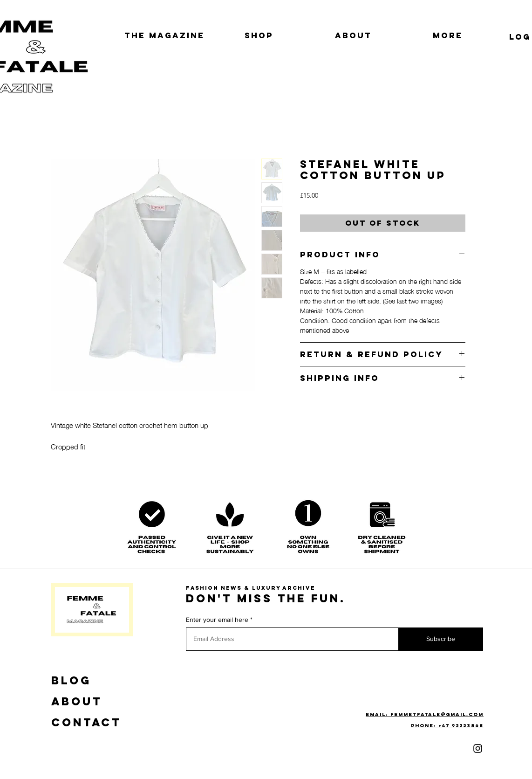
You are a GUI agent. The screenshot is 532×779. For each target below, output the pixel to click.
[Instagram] (478, 748)
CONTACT (86, 722)
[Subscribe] (441, 639)
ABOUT (77, 701)
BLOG (71, 680)
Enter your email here (217, 620)
